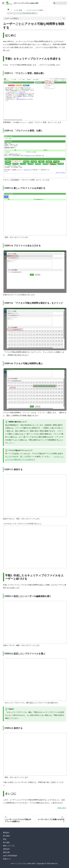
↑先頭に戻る (62, 808)
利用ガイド (7, 859)
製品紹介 (6, 832)
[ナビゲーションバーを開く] (3, 3)
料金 (5, 839)
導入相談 (6, 842)
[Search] (60, 3)
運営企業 (6, 852)
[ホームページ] (8, 9)
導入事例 (6, 836)
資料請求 (6, 849)
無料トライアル (9, 846)
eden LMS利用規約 (10, 856)
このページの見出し (12, 18)
